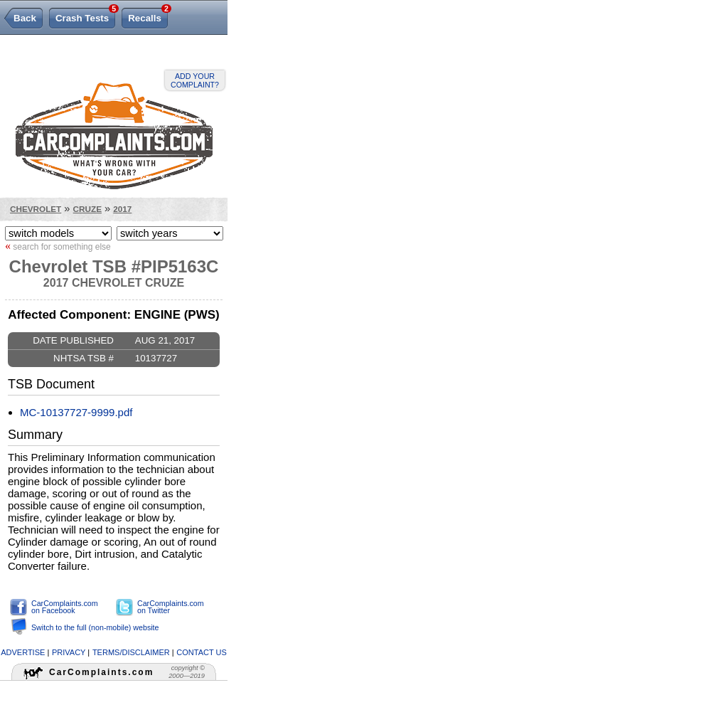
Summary (35, 435)
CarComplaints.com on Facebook (65, 607)
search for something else (58, 246)
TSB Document (51, 384)
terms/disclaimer (131, 652)
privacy (69, 652)
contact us (202, 652)
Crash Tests (85, 16)
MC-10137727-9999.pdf (76, 412)
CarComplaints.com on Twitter (171, 607)
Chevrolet (36, 209)
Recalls (148, 16)
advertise (23, 652)
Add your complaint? (195, 80)
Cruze (87, 209)
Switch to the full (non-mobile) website (95, 627)
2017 (122, 209)
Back (25, 18)
